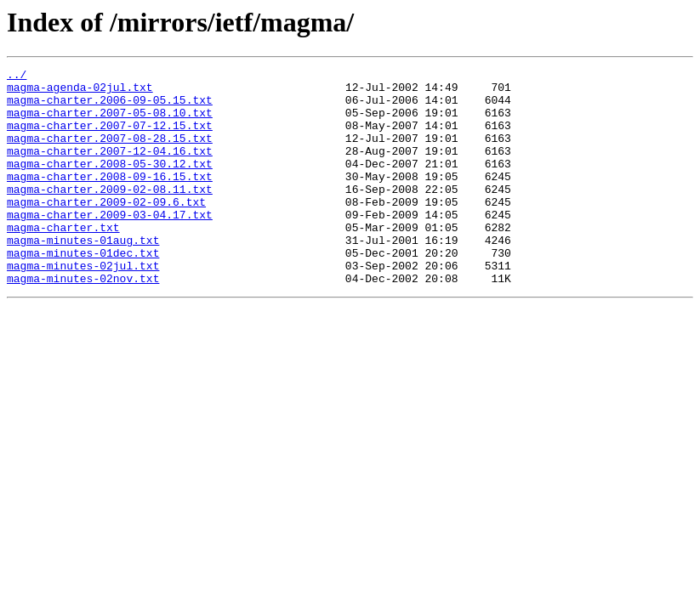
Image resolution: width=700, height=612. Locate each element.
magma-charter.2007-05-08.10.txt (110, 122)
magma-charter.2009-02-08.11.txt (110, 214)
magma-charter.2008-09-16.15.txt (110, 199)
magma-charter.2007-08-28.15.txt (110, 153)
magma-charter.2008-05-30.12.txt (110, 184)
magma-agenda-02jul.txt (80, 92)
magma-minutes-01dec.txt (83, 291)
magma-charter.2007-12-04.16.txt (110, 168)
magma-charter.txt (63, 260)
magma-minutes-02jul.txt (83, 306)
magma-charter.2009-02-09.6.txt (106, 229)
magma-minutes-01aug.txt (83, 275)
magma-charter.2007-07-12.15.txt (110, 138)
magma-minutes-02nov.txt (83, 321)
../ (17, 76)
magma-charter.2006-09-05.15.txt (110, 107)
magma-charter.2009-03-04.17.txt (110, 245)
